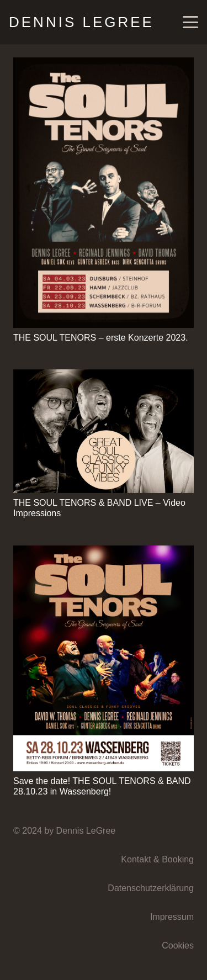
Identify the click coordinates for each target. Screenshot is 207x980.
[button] (190, 22)
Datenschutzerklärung (151, 888)
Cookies (178, 945)
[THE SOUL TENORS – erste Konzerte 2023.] (104, 193)
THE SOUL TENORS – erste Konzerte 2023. (101, 338)
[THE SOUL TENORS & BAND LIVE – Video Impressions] (104, 431)
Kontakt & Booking (157, 859)
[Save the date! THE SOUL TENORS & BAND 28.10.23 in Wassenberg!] (104, 658)
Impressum (172, 917)
